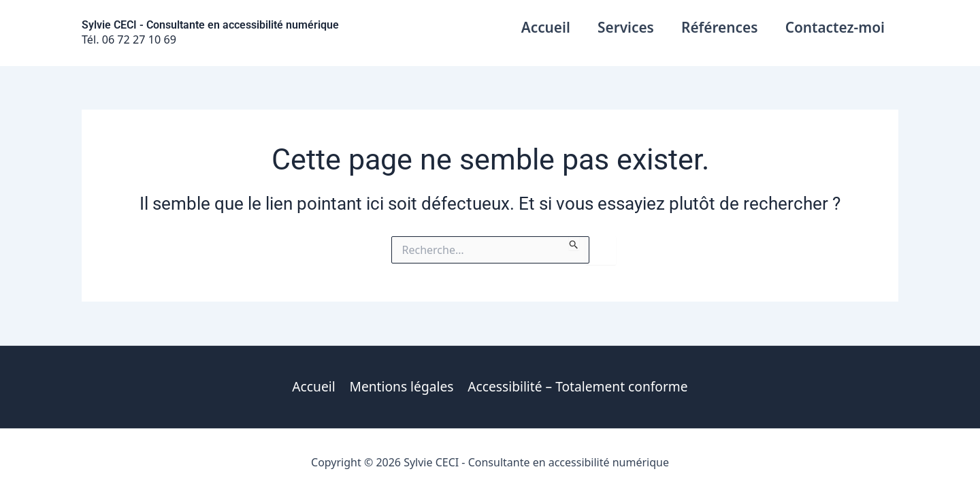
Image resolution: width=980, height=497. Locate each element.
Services (624, 27)
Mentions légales (402, 386)
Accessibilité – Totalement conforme (577, 386)
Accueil (542, 27)
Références (718, 27)
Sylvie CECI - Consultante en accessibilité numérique (210, 25)
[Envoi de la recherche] (574, 243)
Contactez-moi (834, 27)
